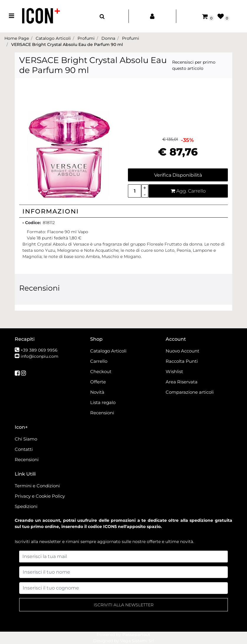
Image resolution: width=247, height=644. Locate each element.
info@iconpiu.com (39, 356)
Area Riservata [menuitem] (182, 382)
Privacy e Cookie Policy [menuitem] (40, 496)
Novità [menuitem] (97, 392)
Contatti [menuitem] (24, 449)
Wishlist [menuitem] (174, 371)
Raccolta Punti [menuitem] (182, 361)
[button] (69, 141)
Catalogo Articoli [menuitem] (108, 351)
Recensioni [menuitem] (102, 413)
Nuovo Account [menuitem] (182, 351)
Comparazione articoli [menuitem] (190, 392)
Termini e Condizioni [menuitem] (37, 486)
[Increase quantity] (145, 188)
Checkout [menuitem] (101, 371)
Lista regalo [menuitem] (103, 402)
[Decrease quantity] (145, 194)
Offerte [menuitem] (98, 382)
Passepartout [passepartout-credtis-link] (136, 635)
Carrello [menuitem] (99, 361)
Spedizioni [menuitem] (26, 506)
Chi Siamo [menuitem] (26, 439)
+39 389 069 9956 (39, 350)
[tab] (123, 211)
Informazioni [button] (51, 211)
